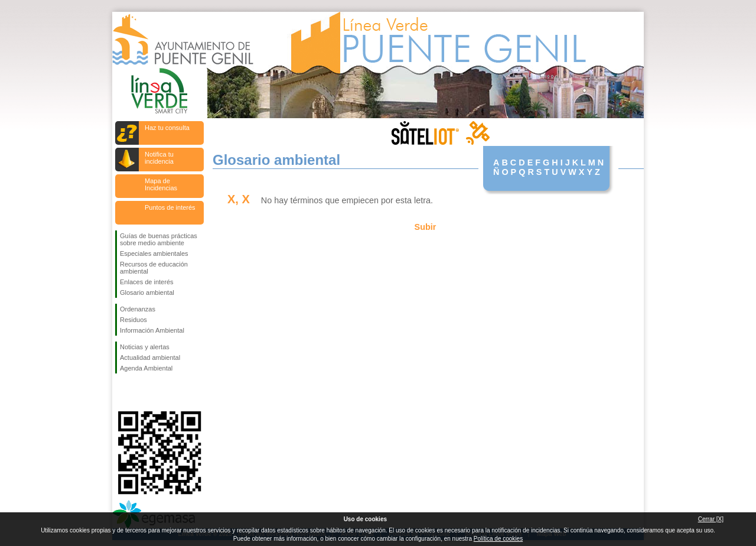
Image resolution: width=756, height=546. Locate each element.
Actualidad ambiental (150, 357)
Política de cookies (498, 539)
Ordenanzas (138, 309)
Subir (426, 227)
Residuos (133, 320)
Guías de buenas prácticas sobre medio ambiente (159, 239)
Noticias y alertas (145, 347)
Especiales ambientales (154, 253)
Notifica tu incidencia (159, 158)
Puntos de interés (170, 207)
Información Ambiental (152, 330)
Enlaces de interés (147, 282)
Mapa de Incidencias (161, 184)
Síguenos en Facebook (122, 392)
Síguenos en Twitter (142, 392)
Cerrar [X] (711, 519)
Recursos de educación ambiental (154, 268)
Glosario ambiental (147, 292)
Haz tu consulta (167, 128)
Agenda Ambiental (146, 368)
